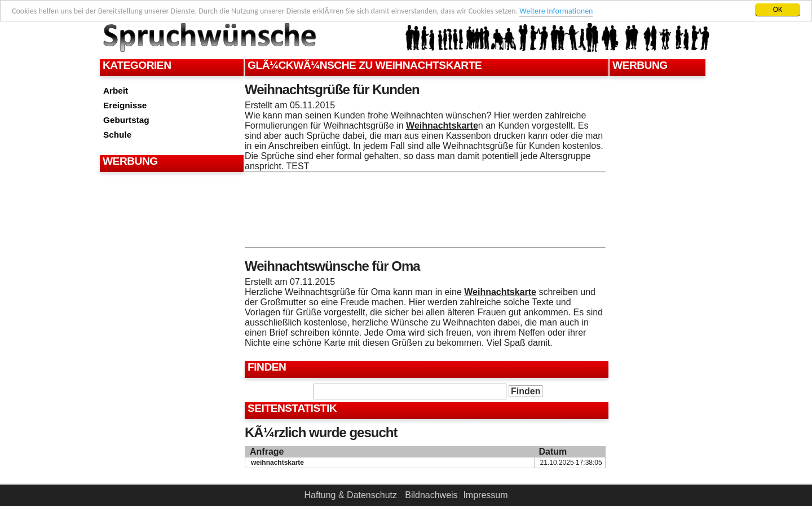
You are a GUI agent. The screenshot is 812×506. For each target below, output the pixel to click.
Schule (117, 135)
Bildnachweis (431, 495)
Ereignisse (125, 105)
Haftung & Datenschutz (350, 495)
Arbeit (116, 91)
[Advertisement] (170, 203)
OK (778, 9)
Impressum (485, 495)
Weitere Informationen (556, 11)
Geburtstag (126, 120)
